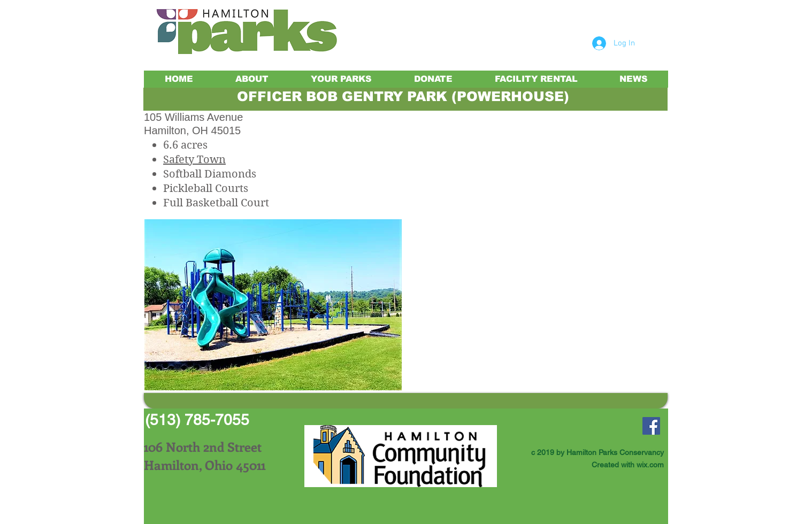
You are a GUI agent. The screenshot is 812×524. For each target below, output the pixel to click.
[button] (273, 305)
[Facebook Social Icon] (651, 426)
